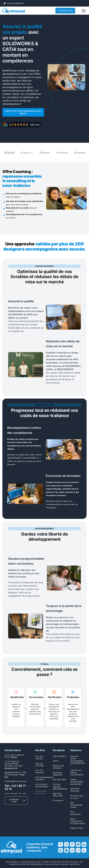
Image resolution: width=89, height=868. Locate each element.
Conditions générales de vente (30, 862)
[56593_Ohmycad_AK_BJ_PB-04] (11, 842)
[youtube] (78, 844)
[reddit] (72, 850)
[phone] (84, 850)
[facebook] (61, 844)
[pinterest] (72, 844)
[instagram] (66, 844)
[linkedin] (84, 844)
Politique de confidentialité (52, 862)
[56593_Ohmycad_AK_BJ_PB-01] (13, 9)
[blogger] (66, 850)
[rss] (61, 850)
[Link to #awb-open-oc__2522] (83, 11)
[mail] (78, 850)
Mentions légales (12, 862)
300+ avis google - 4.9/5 (74, 862)
